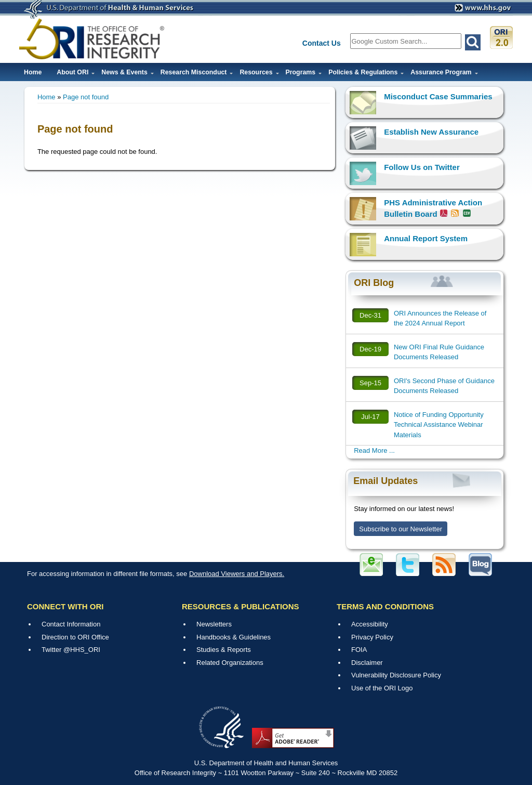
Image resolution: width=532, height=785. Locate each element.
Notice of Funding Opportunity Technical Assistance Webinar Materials (439, 425)
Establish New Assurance (431, 132)
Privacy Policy (372, 637)
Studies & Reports (224, 650)
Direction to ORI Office (75, 637)
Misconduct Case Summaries (438, 96)
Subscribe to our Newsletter (401, 529)
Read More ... (374, 450)
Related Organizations (230, 663)
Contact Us (322, 43)
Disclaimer (367, 663)
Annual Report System (426, 238)
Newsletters (214, 624)
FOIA (359, 650)
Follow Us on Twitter (422, 167)
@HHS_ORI (82, 650)
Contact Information (71, 624)
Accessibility (370, 624)
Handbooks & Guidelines (234, 637)
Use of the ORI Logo (382, 688)
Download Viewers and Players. (237, 574)
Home (33, 72)
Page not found (86, 97)
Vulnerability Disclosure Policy (396, 675)
